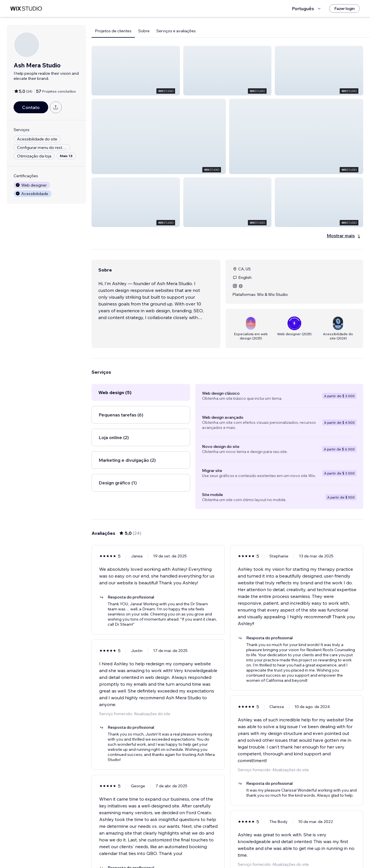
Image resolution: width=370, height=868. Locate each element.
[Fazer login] (345, 8)
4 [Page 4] (243, 847)
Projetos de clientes (113, 31)
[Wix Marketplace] (26, 9)
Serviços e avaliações (176, 31)
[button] (136, 71)
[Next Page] (253, 847)
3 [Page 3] (233, 847)
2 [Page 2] (222, 847)
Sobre (144, 31)
